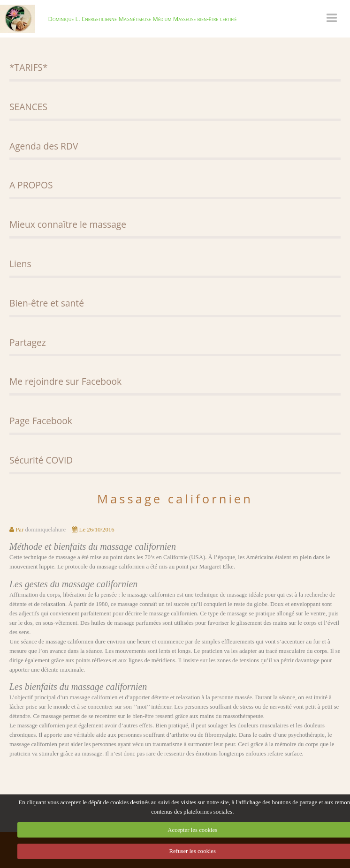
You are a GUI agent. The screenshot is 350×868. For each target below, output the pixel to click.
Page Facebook (41, 421)
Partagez (28, 342)
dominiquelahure (45, 530)
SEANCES (28, 107)
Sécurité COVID (41, 460)
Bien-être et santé (47, 303)
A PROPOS (31, 185)
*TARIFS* (28, 67)
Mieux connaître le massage (68, 224)
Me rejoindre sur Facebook (65, 381)
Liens (20, 264)
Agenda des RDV (44, 146)
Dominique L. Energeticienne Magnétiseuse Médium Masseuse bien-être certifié (142, 19)
